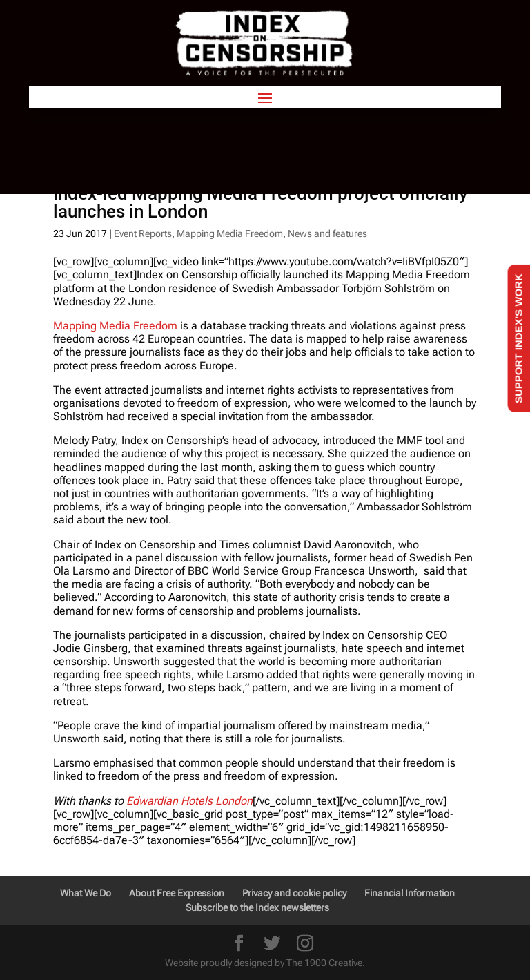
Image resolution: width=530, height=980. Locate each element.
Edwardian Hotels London (189, 801)
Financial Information (410, 893)
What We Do (86, 893)
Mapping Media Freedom (230, 233)
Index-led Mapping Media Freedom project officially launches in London (261, 202)
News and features (327, 233)
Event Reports (143, 233)
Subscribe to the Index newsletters (257, 907)
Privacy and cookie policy (294, 893)
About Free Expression (177, 893)
